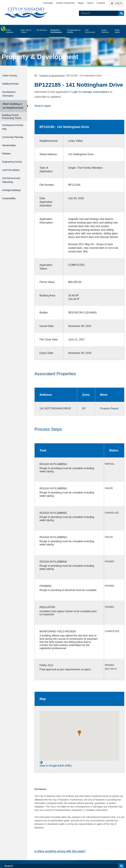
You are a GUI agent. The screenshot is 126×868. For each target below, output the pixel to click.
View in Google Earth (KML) (56, 780)
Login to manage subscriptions (90, 98)
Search (121, 13)
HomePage (36, 75)
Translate (48, 3)
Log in (119, 3)
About (90, 3)
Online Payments (65, 3)
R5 (82, 418)
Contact (101, 3)
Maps (81, 3)
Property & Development (40, 57)
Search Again (43, 112)
